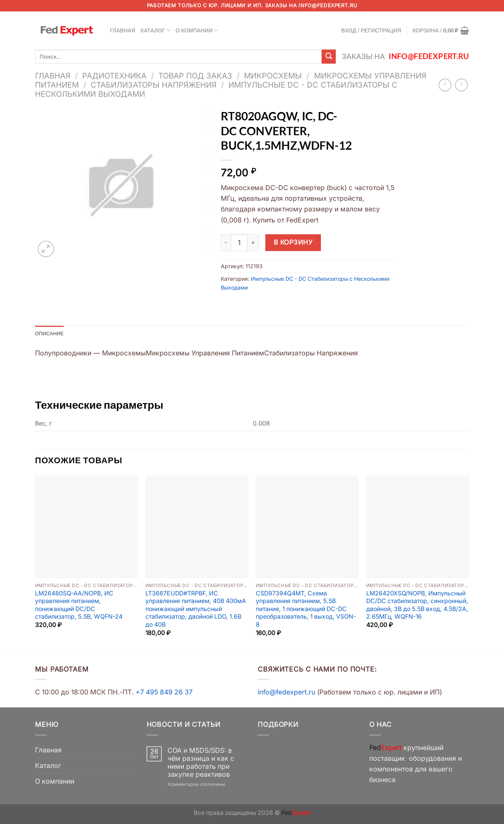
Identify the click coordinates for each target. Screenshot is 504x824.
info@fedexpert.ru (328, 5)
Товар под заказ (195, 76)
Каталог (156, 30)
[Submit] (329, 57)
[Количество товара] (239, 243)
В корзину (293, 242)
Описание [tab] (51, 334)
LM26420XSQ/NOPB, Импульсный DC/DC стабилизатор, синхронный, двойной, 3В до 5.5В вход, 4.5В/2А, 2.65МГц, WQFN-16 (417, 606)
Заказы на (405, 56)
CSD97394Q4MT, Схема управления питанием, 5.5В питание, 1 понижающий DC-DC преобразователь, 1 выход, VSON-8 (306, 610)
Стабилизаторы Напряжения (154, 85)
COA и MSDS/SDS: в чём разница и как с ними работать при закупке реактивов (201, 763)
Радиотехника (114, 76)
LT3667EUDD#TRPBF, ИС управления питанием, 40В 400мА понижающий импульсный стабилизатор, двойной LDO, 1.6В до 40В (196, 610)
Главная (123, 30)
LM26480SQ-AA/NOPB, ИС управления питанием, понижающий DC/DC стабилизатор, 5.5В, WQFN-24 (79, 606)
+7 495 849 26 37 (164, 693)
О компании (197, 30)
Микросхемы (273, 76)
